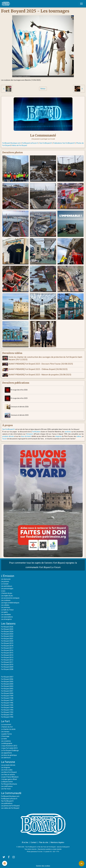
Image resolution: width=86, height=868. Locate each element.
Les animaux (6, 606)
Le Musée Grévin (7, 781)
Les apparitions (6, 752)
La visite (4, 738)
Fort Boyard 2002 (7, 688)
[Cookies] (5, 863)
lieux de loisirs (26, 435)
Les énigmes (6, 766)
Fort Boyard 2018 (7, 645)
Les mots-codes (7, 769)
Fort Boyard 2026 (7, 626)
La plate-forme (6, 733)
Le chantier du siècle (8, 728)
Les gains (4, 611)
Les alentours (6, 757)
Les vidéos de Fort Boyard (10, 807)
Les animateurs (7, 585)
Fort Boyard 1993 (7, 709)
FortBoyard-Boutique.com (11, 143)
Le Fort (5, 720)
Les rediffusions (7, 785)
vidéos (79, 435)
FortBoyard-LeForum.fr (30, 143)
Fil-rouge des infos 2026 (16, 389)
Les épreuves (6, 578)
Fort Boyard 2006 (7, 678)
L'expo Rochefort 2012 (9, 745)
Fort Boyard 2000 (7, 692)
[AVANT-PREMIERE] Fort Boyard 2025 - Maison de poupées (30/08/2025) (40, 374)
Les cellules (5, 604)
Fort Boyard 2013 (7, 656)
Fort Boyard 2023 (7, 633)
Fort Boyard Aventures (9, 783)
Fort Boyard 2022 (7, 635)
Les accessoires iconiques (10, 597)
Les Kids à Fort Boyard (9, 771)
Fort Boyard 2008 (7, 668)
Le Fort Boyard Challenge (10, 749)
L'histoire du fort (7, 726)
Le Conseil (5, 583)
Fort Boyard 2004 (7, 683)
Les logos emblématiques (10, 602)
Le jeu (3, 590)
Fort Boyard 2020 (7, 640)
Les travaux (5, 731)
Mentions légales (57, 841)
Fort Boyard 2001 (7, 690)
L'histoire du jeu (7, 592)
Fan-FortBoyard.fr (46, 143)
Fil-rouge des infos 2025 (16, 397)
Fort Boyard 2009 (7, 666)
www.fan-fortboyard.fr (63, 846)
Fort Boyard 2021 (7, 638)
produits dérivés (8, 435)
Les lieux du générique (9, 754)
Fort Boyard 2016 (7, 649)
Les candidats (6, 613)
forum (5, 438)
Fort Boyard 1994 (7, 707)
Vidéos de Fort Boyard (19, 145)
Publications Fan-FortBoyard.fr (64, 143)
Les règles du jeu (7, 595)
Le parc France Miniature (10, 776)
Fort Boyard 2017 (7, 647)
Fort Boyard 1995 (7, 704)
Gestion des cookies (43, 865)
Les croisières (6, 740)
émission (30, 433)
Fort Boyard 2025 (7, 628)
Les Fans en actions (8, 774)
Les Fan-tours (6, 788)
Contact (34, 841)
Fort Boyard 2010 (7, 664)
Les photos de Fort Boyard (10, 805)
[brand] (6, 4)
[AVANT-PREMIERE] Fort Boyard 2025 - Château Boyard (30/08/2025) (38, 369)
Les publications (7, 802)
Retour (43, 89)
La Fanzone (8, 761)
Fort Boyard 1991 (7, 714)
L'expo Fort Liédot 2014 (9, 747)
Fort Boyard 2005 (7, 681)
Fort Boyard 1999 (7, 695)
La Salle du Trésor (7, 609)
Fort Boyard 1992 (7, 711)
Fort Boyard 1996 (7, 702)
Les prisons (5, 580)
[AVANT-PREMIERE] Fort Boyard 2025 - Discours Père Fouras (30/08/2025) (41, 364)
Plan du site (44, 841)
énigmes (59, 435)
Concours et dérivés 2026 (17, 406)
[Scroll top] (82, 864)
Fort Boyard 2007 (7, 676)
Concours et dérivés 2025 (17, 414)
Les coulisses (6, 599)
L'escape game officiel (9, 778)
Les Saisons (8, 623)
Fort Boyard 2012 (7, 659)
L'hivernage (5, 735)
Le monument (6, 723)
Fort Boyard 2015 (7, 652)
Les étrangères (6, 618)
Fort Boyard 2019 (7, 642)
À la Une (25, 841)
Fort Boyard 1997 (7, 699)
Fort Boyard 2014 (7, 654)
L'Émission (8, 575)
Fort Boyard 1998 (7, 697)
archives (68, 431)
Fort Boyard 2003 (7, 685)
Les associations (7, 616)
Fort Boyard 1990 (7, 716)
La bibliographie (7, 742)
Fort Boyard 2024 (7, 630)
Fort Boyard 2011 (7, 661)
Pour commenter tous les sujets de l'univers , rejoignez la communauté (43, 564)
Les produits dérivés (8, 764)
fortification (36, 431)
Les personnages (7, 588)
